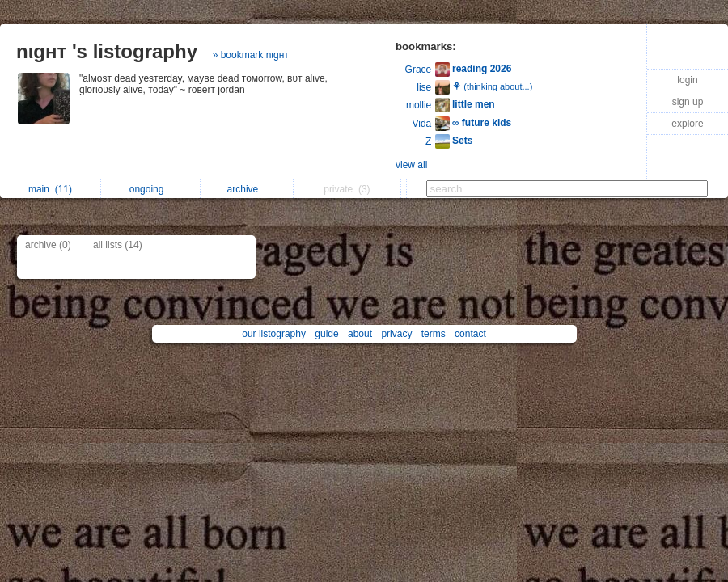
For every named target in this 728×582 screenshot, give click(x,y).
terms (434, 334)
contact (470, 334)
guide (326, 334)
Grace (419, 70)
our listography (274, 334)
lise (424, 87)
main (50, 189)
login (687, 80)
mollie (419, 105)
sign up (688, 102)
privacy (396, 334)
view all (411, 165)
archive (247, 189)
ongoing (151, 189)
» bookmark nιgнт (251, 55)
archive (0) (48, 245)
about (360, 334)
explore (687, 124)
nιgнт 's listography (107, 51)
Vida (421, 124)
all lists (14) (118, 245)
